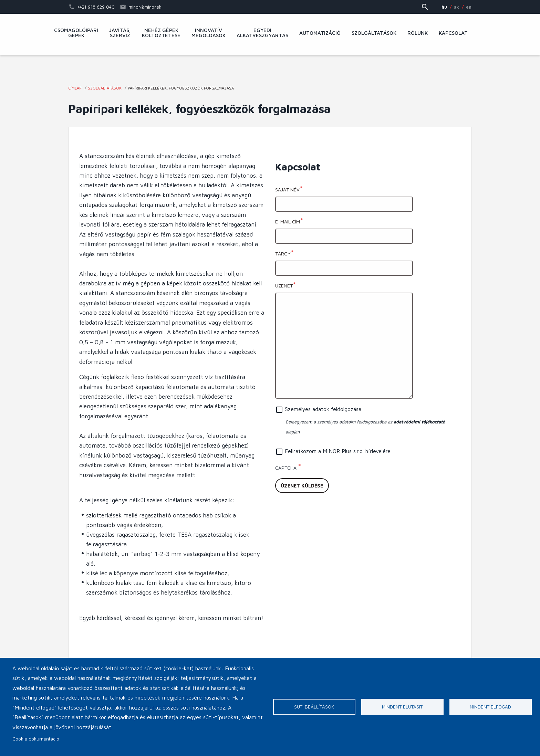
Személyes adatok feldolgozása (323, 409)
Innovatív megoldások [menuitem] (209, 33)
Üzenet (284, 286)
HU (444, 7)
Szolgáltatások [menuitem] (374, 33)
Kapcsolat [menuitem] (453, 33)
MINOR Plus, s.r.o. (270, 71)
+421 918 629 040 (96, 7)
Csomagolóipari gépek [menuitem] (76, 33)
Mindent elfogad (490, 707)
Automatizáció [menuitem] (320, 33)
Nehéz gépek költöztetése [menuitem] (161, 33)
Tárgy (283, 254)
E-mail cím (288, 222)
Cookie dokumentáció (36, 739)
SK (456, 7)
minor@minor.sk (145, 7)
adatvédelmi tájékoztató (419, 422)
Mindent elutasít (402, 707)
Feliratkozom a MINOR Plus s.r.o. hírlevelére (338, 451)
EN (469, 7)
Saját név (287, 190)
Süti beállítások (314, 707)
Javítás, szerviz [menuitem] (120, 33)
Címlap (75, 88)
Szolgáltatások (105, 88)
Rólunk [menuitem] (418, 33)
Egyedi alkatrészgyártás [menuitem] (262, 33)
